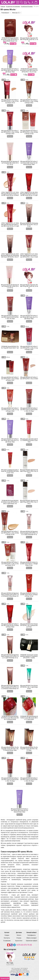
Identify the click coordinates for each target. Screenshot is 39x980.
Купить (12, 44)
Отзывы (19, 938)
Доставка (19, 932)
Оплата (19, 935)
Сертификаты (32, 935)
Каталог (7, 932)
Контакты (7, 938)
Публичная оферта (32, 941)
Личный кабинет (32, 932)
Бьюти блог (19, 941)
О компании (7, 941)
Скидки (7, 935)
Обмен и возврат (32, 938)
